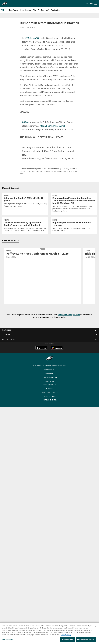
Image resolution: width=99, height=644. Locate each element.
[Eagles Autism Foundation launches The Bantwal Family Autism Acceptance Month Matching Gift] (74, 204)
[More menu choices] (96, 4)
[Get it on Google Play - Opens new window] (57, 349)
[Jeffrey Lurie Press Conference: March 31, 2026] (43, 254)
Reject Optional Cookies (86, 639)
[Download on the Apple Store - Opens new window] (41, 348)
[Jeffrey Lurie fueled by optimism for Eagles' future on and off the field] (25, 226)
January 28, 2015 (61, 49)
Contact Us (50, 381)
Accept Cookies (67, 639)
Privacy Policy (50, 370)
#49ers (26, 122)
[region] (49, 633)
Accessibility (50, 373)
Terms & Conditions (49, 377)
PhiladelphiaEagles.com (69, 314)
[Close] (95, 626)
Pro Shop (89, 4)
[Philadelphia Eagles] (50, 359)
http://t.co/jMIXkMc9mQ (52, 126)
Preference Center (50, 400)
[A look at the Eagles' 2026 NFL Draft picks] (25, 201)
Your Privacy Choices (49, 392)
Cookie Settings (50, 396)
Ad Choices (49, 389)
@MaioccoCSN (33, 38)
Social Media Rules (49, 385)
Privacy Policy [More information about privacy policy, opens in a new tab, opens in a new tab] (66, 635)
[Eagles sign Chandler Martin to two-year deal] (74, 226)
